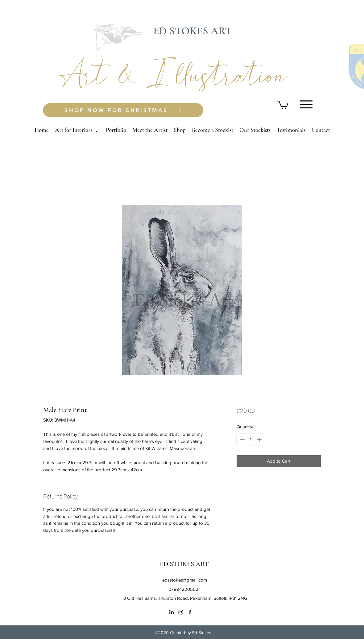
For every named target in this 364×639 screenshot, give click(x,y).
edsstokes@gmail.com (185, 580)
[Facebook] (190, 612)
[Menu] (306, 104)
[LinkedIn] (172, 612)
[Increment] (260, 440)
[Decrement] (242, 440)
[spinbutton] (251, 440)
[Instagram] (181, 612)
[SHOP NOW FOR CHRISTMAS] (123, 110)
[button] (283, 104)
